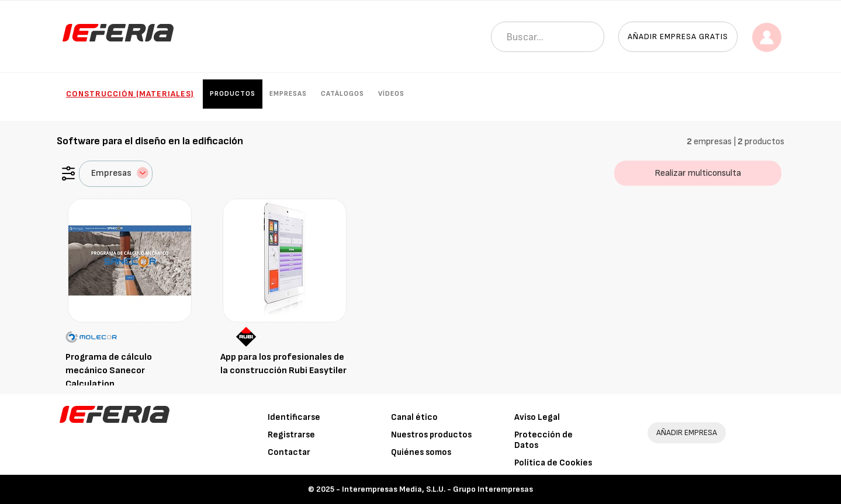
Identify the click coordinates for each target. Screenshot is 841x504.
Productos (233, 94)
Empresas (288, 94)
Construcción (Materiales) (130, 94)
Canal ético (414, 417)
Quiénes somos (421, 452)
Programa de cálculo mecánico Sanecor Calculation (109, 371)
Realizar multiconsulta (698, 173)
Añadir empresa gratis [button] (678, 37)
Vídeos (391, 94)
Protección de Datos (544, 440)
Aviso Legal (537, 417)
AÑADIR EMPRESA (687, 432)
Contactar (289, 452)
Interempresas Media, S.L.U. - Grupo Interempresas (437, 489)
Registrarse (291, 435)
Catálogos (342, 94)
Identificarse (294, 417)
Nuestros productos (431, 435)
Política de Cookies (553, 463)
